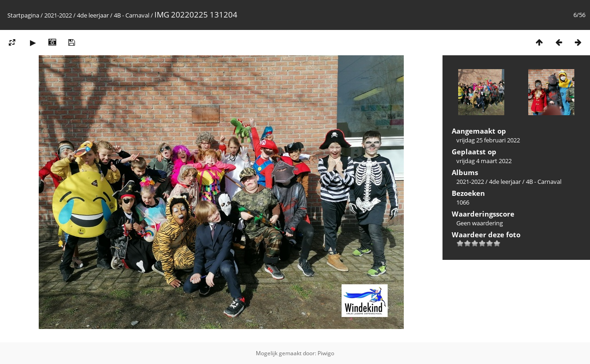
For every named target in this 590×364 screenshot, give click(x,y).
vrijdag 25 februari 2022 (488, 140)
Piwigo (326, 353)
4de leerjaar (93, 15)
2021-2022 (58, 15)
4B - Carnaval (132, 15)
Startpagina (23, 15)
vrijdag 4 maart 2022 (484, 161)
